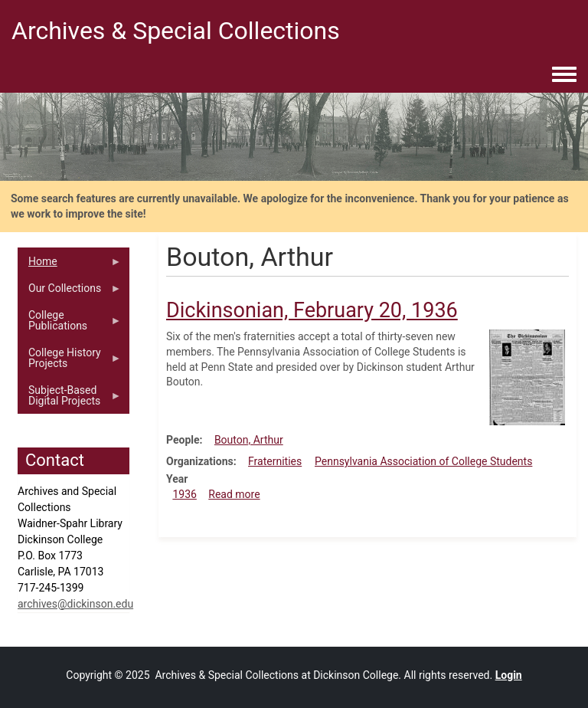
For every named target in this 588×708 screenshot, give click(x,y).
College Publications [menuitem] (70, 324)
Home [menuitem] (70, 265)
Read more (234, 494)
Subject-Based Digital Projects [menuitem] (70, 399)
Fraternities (275, 461)
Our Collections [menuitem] (70, 292)
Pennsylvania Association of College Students (423, 461)
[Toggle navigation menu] (564, 75)
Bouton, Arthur (249, 440)
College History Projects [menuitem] (70, 362)
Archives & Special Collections (176, 31)
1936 (184, 494)
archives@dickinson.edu (75, 604)
